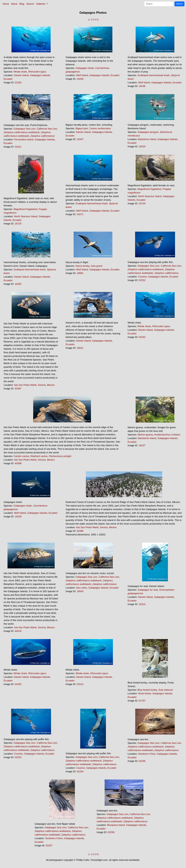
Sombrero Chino (147, 754)
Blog (22, 4)
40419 (18, 631)
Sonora (42, 385)
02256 (142, 761)
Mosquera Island (116, 825)
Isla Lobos (82, 588)
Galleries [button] (41, 4)
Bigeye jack (82, 128)
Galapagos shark (85, 68)
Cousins (142, 277)
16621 (80, 348)
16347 (80, 139)
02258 (111, 832)
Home (6, 4)
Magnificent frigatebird (25, 209)
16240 (80, 79)
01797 (142, 701)
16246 (142, 86)
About (14, 4)
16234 (142, 146)
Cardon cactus (21, 456)
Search (30, 4)
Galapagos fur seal (148, 590)
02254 (80, 771)
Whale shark (20, 72)
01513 (80, 684)
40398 (18, 463)
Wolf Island (82, 75)
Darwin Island (21, 75)
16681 (80, 273)
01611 (18, 147)
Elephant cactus (39, 456)
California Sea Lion (47, 129)
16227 (142, 445)
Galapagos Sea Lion (24, 129)
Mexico (51, 385)
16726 (142, 203)
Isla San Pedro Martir (25, 385)
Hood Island (145, 693)
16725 (18, 224)
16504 (80, 591)
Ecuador (8, 79)
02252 (142, 280)
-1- (89, 20)
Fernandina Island (24, 139)
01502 (142, 337)
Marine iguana (145, 435)
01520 (18, 82)
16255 (18, 284)
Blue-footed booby (147, 690)
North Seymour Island (26, 216)
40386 (80, 531)
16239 (18, 516)
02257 (49, 845)
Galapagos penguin (148, 132)
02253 (18, 757)
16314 (142, 604)
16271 (80, 214)
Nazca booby (83, 266)
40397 (18, 389)
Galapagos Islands (40, 75)
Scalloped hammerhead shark (154, 75)
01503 (18, 684)
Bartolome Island (147, 139)
